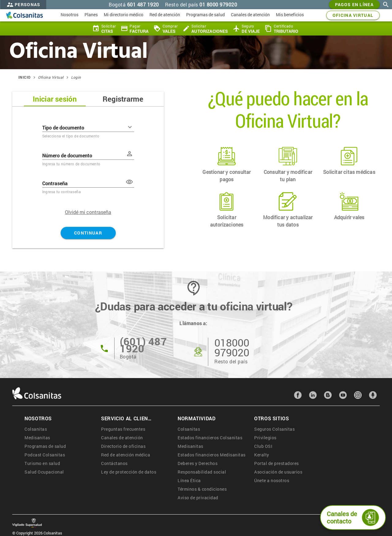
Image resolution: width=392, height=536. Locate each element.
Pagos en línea (354, 5)
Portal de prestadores (277, 463)
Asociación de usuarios (278, 472)
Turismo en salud (42, 463)
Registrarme (123, 99)
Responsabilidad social (202, 472)
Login (76, 77)
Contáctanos (114, 463)
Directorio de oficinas (123, 446)
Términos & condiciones (202, 489)
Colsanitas (36, 429)
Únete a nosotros (272, 480)
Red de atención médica (126, 455)
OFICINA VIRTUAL (353, 15)
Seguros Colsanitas (274, 429)
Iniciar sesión (55, 99)
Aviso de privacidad (198, 498)
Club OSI (263, 446)
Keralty (262, 455)
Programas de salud (45, 446)
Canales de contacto (353, 517)
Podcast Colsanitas (45, 455)
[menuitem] (70, 15)
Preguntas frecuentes (123, 429)
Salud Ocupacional (44, 472)
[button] (130, 182)
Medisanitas (37, 438)
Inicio (24, 77)
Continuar (88, 233)
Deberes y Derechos (198, 463)
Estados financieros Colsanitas (210, 438)
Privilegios (265, 438)
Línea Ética (189, 480)
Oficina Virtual (51, 77)
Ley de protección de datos (129, 472)
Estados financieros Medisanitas (212, 455)
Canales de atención (122, 438)
